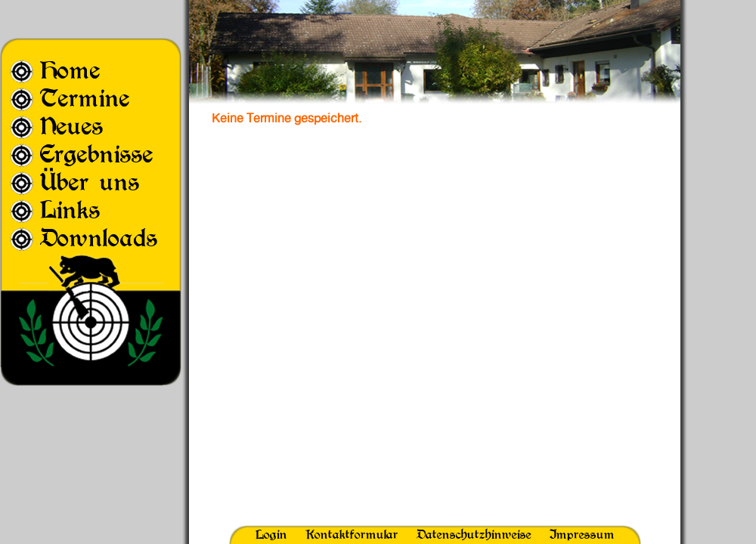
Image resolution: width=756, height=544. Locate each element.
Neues (72, 126)
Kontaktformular (352, 535)
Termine (85, 98)
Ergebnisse (97, 154)
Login (271, 535)
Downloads (99, 238)
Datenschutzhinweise (474, 535)
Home (70, 70)
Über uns (90, 182)
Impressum (582, 535)
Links (70, 210)
